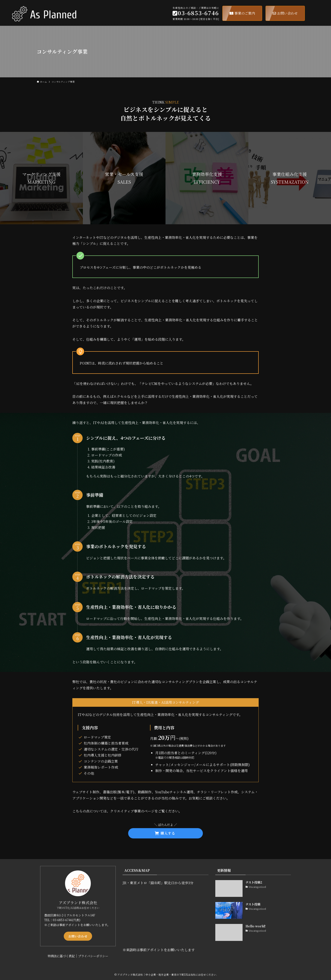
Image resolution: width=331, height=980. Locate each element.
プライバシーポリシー (93, 956)
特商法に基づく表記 (61, 956)
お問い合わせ (285, 13)
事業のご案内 (242, 13)
